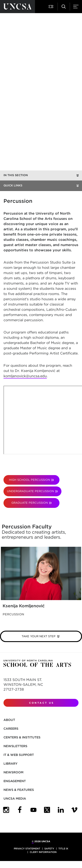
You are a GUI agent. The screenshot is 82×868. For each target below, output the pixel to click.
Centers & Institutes (22, 737)
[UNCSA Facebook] (20, 810)
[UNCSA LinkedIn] (61, 810)
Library (10, 764)
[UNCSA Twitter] (47, 810)
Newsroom (13, 772)
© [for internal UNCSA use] (33, 841)
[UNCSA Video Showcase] (74, 810)
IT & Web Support (19, 755)
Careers (11, 729)
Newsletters (15, 746)
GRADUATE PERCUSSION (30, 503)
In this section (16, 175)
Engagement (15, 781)
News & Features (19, 790)
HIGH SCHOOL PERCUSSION (30, 480)
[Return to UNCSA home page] (17, 7)
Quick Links (13, 185)
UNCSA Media (15, 799)
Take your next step (39, 636)
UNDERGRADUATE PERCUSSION (31, 491)
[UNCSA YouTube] (33, 810)
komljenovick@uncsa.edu (25, 376)
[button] (51, 7)
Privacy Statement (27, 849)
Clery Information (43, 852)
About (9, 720)
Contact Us (42, 703)
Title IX (63, 849)
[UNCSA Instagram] (6, 810)
